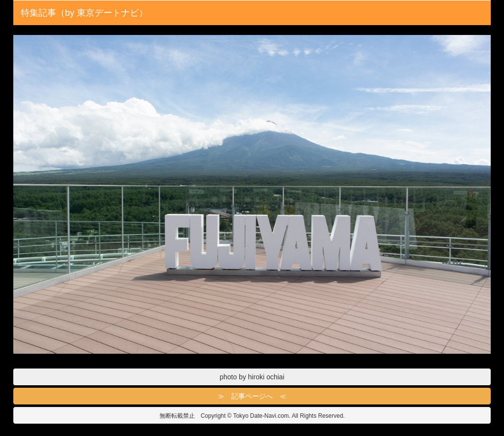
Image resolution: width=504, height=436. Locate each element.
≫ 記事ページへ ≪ (252, 396)
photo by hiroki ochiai (252, 377)
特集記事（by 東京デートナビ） (84, 13)
